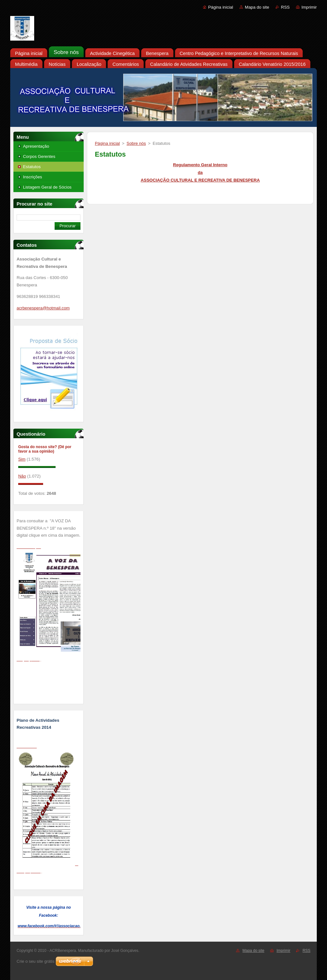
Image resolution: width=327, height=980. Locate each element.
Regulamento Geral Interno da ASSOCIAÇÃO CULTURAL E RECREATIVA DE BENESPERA (200, 172)
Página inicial (221, 7)
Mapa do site (257, 7)
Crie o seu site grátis (36, 961)
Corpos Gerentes (39, 156)
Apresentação (36, 146)
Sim (22, 459)
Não (22, 476)
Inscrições (33, 177)
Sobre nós (136, 143)
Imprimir (309, 7)
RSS (285, 7)
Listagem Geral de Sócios (47, 187)
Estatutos (32, 167)
